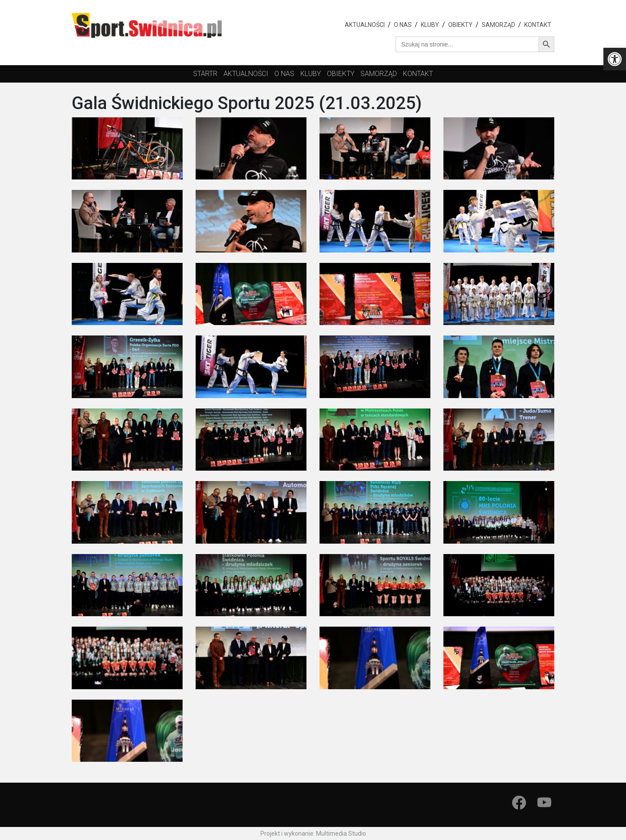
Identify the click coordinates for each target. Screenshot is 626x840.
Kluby (430, 25)
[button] (615, 59)
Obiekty (460, 25)
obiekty (341, 74)
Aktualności (365, 25)
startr (205, 74)
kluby (311, 74)
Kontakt (538, 25)
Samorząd (498, 25)
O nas (403, 25)
